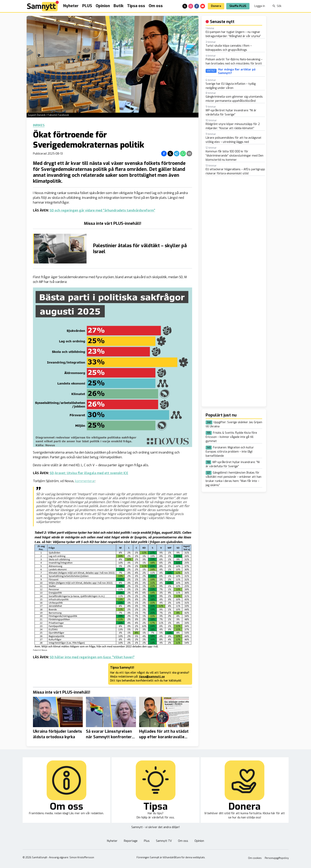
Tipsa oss (136, 6)
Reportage (131, 841)
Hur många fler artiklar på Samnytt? (237, 71)
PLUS (87, 6)
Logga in (260, 6)
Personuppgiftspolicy (277, 858)
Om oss (156, 6)
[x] (185, 6)
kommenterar (85, 481)
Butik (118, 6)
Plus (147, 841)
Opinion (103, 6)
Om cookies (255, 858)
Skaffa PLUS (238, 6)
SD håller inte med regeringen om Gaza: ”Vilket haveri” (92, 657)
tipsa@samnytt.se (152, 677)
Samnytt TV (164, 841)
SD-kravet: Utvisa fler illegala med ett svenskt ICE (89, 473)
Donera (216, 6)
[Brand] (43, 6)
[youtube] (203, 6)
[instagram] (191, 6)
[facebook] (197, 6)
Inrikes (39, 125)
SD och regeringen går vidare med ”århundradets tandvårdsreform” (102, 210)
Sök (277, 6)
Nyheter (71, 6)
